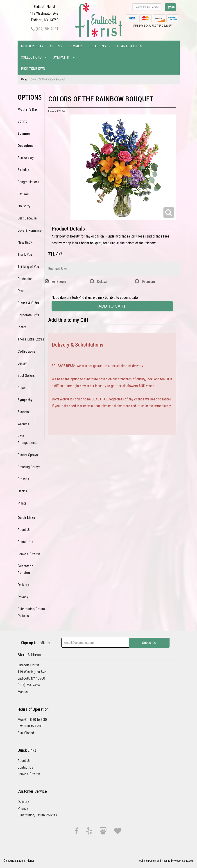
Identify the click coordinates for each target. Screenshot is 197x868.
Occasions (97, 46)
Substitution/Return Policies (31, 612)
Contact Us (25, 542)
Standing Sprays (29, 467)
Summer (75, 46)
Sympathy (61, 57)
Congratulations (28, 182)
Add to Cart (112, 306)
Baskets (23, 412)
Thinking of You (28, 267)
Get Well (23, 194)
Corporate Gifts (28, 315)
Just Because (27, 218)
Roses (22, 388)
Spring (56, 46)
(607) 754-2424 (45, 29)
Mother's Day (32, 46)
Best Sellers (26, 376)
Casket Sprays (28, 455)
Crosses (23, 479)
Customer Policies (25, 569)
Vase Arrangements (27, 440)
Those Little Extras (31, 339)
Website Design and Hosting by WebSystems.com (166, 861)
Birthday (23, 170)
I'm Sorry (24, 206)
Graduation (25, 279)
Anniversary (26, 158)
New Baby (25, 242)
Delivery (23, 585)
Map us (23, 692)
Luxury (22, 363)
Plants (22, 327)
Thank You (25, 255)
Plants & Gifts (130, 46)
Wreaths (23, 424)
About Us (24, 530)
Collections (31, 57)
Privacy (23, 597)
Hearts (22, 491)
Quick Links (26, 518)
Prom (22, 291)
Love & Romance (30, 230)
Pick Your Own (33, 69)
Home (24, 80)
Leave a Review (29, 554)
